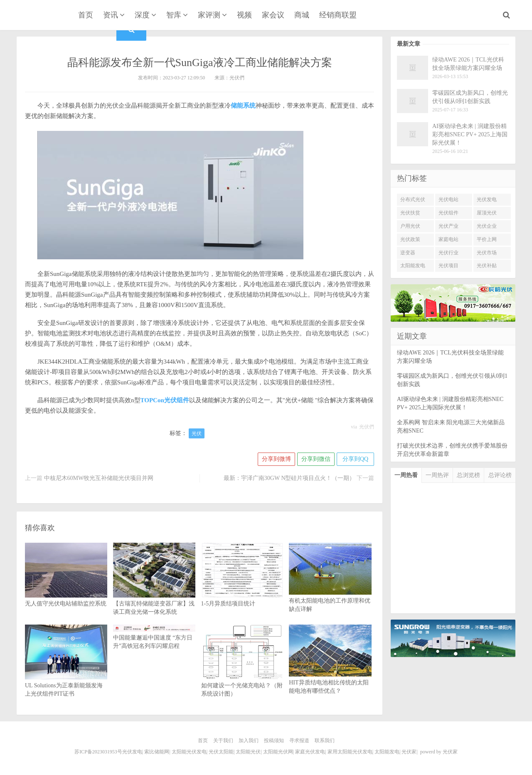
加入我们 (249, 741)
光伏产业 (448, 226)
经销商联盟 (338, 15)
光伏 (197, 433)
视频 (244, 15)
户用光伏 (410, 226)
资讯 (111, 15)
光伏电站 (448, 199)
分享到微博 (276, 459)
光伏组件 (448, 213)
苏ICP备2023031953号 (98, 752)
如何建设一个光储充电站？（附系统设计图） (242, 673)
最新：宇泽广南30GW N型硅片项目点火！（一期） (289, 478)
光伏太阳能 (221, 752)
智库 (174, 15)
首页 (86, 15)
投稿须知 (274, 741)
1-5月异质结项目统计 (242, 587)
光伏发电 (487, 199)
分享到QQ (355, 459)
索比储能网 (157, 752)
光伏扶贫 (410, 213)
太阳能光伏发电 (189, 752)
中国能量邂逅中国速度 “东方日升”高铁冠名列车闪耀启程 (154, 637)
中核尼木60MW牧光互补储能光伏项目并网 (99, 478)
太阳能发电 (413, 266)
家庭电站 (448, 239)
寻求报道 (299, 741)
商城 (302, 15)
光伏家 (41, 16)
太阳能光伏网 (278, 752)
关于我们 (223, 741)
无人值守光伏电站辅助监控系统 (66, 587)
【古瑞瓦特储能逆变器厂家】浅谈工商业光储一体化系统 (154, 591)
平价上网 (487, 239)
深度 (142, 15)
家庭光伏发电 (310, 752)
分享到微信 (316, 459)
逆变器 (408, 253)
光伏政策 (410, 239)
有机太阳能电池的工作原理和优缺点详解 (330, 589)
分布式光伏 (413, 199)
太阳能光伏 (248, 752)
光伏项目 (448, 266)
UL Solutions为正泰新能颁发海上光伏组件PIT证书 (66, 673)
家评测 (209, 15)
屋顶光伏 (487, 213)
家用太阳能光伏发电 (350, 752)
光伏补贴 (487, 266)
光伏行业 (448, 253)
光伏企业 (487, 226)
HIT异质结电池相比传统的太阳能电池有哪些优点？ (330, 671)
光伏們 (367, 427)
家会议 (273, 15)
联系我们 (325, 741)
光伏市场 (487, 253)
